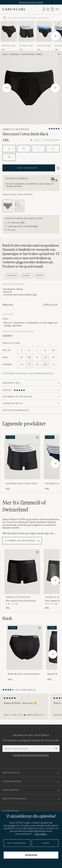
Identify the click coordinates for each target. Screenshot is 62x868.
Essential (12, 276)
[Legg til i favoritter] (37, 438)
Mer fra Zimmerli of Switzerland (24, 506)
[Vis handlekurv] (52, 9)
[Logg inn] (44, 9)
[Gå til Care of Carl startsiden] (14, 9)
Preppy (39, 276)
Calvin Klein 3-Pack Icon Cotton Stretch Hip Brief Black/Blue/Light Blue (44, 46)
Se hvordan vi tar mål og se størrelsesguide (27, 373)
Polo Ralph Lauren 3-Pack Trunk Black (26, 46)
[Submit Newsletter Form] (56, 749)
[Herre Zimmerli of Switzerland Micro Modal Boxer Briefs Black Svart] (22, 572)
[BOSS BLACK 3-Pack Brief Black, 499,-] (25, 653)
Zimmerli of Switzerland (16, 129)
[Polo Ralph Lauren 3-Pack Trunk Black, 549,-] (27, 36)
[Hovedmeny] (57, 9)
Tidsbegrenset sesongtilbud (31, 2)
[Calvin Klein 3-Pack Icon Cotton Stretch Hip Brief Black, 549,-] (9, 36)
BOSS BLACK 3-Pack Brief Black (24, 674)
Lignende (24, 424)
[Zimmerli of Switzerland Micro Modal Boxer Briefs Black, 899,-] (22, 579)
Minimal (27, 276)
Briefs (40, 54)
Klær (5, 54)
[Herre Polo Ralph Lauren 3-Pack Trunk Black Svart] (27, 31)
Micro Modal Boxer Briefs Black (21, 601)
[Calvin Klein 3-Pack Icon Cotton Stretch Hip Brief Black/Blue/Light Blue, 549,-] (44, 36)
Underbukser (28, 54)
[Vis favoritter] (48, 9)
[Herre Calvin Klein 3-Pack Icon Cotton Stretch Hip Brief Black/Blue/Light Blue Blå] (44, 31)
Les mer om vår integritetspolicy (31, 755)
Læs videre (41, 834)
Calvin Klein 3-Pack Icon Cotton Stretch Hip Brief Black (9, 46)
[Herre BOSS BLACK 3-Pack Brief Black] (25, 647)
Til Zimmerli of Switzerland (22, 541)
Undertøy (14, 54)
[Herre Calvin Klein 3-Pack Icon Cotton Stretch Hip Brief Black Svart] (9, 31)
